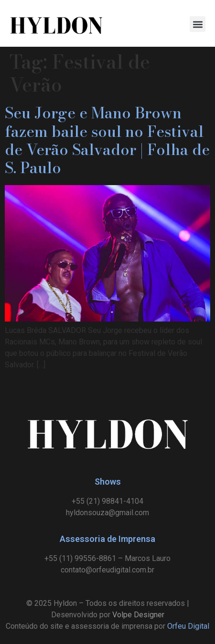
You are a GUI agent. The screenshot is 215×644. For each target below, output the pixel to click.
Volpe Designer (138, 615)
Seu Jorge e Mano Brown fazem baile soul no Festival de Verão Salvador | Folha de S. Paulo (107, 140)
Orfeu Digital (188, 626)
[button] (198, 24)
